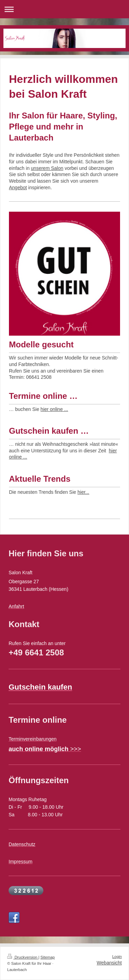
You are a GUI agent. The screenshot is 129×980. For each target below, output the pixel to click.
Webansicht (109, 963)
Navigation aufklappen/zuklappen (64, 9)
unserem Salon (47, 168)
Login (117, 957)
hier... (83, 492)
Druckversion (23, 957)
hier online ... (54, 409)
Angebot (18, 188)
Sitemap (48, 957)
